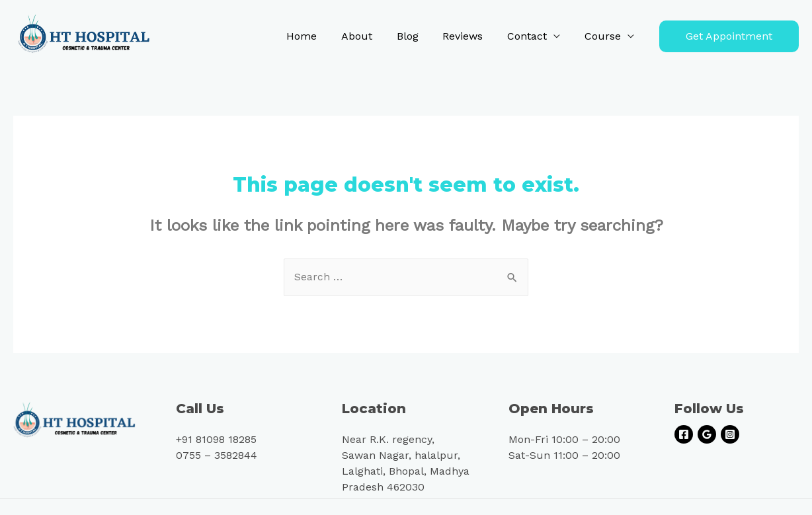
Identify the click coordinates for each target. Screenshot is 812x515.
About (371, 36)
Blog (418, 36)
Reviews (470, 36)
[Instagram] (730, 435)
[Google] (707, 435)
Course (604, 36)
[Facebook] (684, 435)
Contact (532, 36)
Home (319, 36)
